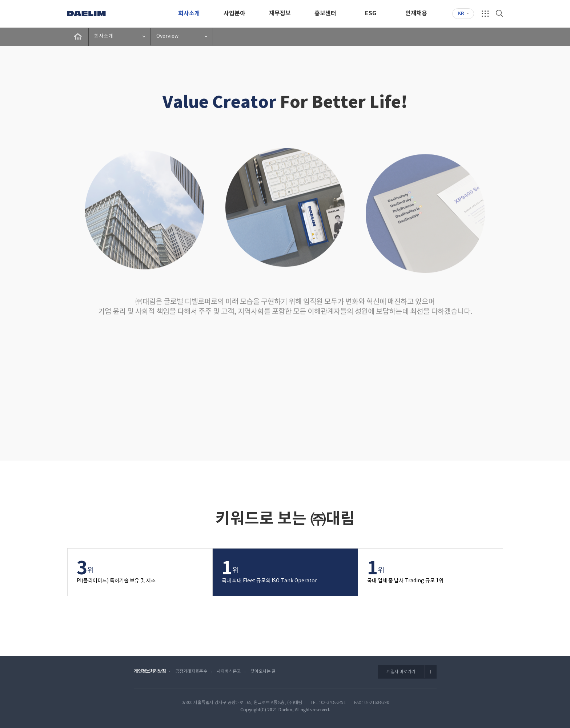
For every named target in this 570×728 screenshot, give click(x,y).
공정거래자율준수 (191, 672)
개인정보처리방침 (150, 672)
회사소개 (189, 13)
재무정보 (280, 13)
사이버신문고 (229, 672)
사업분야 (234, 13)
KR (461, 13)
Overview (167, 36)
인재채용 (416, 13)
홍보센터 (325, 13)
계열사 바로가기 (412, 672)
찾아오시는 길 (263, 672)
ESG (371, 13)
